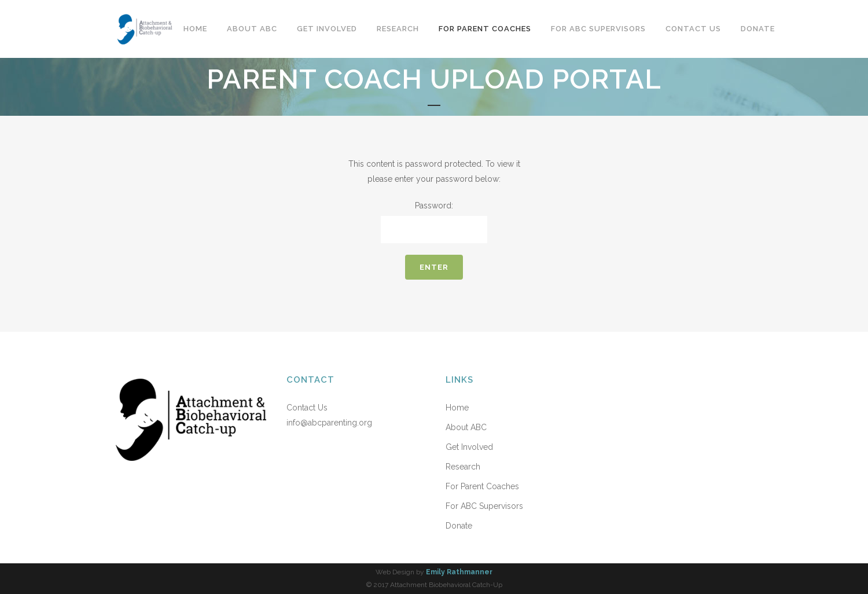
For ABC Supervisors (484, 506)
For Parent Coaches (482, 486)
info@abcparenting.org (329, 423)
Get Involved (469, 447)
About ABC (466, 427)
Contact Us (307, 408)
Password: (434, 222)
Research (463, 467)
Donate (459, 526)
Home (457, 408)
